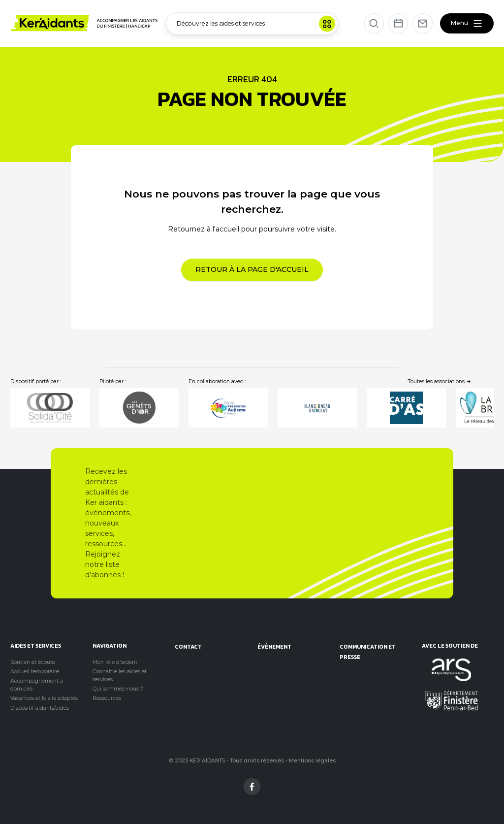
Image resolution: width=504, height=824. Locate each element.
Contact (188, 646)
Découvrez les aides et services (256, 23)
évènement (274, 646)
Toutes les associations (440, 381)
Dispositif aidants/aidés (40, 708)
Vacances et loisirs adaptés (44, 698)
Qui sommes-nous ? (118, 689)
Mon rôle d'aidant (115, 662)
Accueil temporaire (35, 672)
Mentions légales (312, 761)
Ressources (107, 698)
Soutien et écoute (33, 662)
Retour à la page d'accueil (252, 269)
